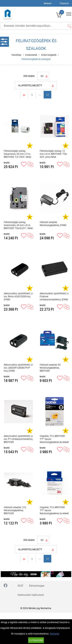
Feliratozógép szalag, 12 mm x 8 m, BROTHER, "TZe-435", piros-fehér (53, 154)
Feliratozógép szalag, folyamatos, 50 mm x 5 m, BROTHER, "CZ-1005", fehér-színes (18, 154)
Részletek (55, 634)
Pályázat (64, 3)
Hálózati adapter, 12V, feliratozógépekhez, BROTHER (15, 510)
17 (47, 95)
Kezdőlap (16, 55)
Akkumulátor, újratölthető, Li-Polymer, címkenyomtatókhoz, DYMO (54, 296)
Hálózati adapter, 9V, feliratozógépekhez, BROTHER (50, 368)
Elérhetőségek (37, 586)
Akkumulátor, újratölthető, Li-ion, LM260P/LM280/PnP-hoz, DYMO (18, 368)
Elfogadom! (36, 640)
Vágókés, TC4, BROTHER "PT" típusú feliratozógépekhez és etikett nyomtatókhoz (54, 510)
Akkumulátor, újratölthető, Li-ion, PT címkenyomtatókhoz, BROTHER (18, 439)
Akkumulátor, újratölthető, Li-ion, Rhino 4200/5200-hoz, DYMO (18, 296)
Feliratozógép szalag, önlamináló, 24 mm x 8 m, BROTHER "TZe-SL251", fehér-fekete (19, 225)
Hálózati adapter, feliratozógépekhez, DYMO (53, 224)
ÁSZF (20, 586)
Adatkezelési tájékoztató (31, 595)
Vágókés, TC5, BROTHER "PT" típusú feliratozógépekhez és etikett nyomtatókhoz (54, 439)
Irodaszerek (31, 55)
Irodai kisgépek (49, 55)
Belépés (48, 3)
